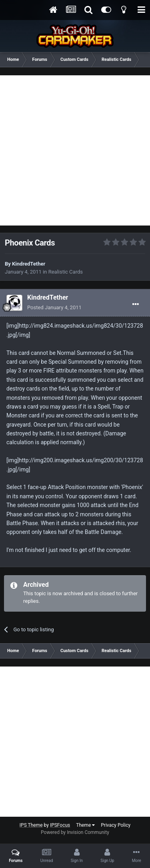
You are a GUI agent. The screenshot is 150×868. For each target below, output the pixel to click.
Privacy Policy (116, 825)
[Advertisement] (75, 150)
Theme (85, 825)
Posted (54, 307)
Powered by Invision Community (75, 832)
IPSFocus (60, 825)
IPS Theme (31, 825)
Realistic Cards (66, 272)
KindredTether (29, 264)
